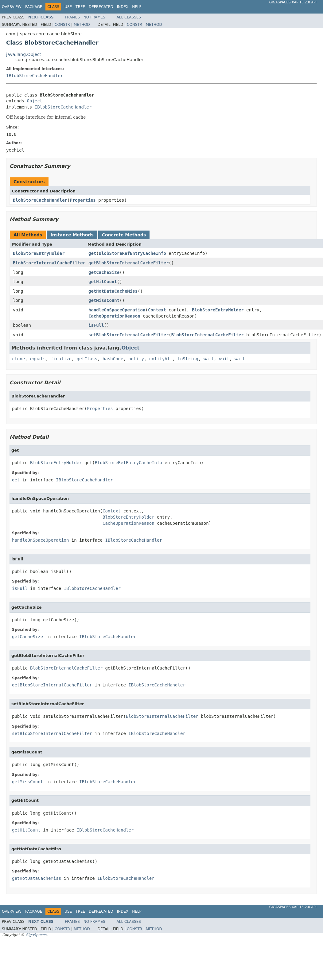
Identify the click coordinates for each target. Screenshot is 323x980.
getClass (87, 359)
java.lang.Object (24, 54)
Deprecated (101, 7)
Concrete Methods (124, 235)
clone (18, 359)
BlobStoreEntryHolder (39, 253)
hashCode (113, 359)
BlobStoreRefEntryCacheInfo (132, 253)
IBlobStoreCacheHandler (35, 76)
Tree (80, 7)
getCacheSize (104, 272)
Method (82, 25)
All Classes (129, 17)
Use (68, 7)
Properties (83, 200)
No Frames (94, 17)
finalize (61, 359)
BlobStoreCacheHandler (40, 200)
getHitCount (103, 282)
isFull (96, 325)
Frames (72, 17)
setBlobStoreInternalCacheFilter (128, 335)
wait (209, 359)
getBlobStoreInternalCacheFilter (128, 263)
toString (188, 359)
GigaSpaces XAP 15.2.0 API (293, 2)
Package (34, 7)
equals (38, 359)
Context (157, 310)
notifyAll (161, 359)
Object (35, 101)
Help (137, 7)
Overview (12, 7)
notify (136, 359)
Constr (62, 25)
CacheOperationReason (114, 316)
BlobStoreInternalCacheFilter (49, 263)
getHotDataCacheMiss (113, 291)
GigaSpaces (36, 935)
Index (123, 7)
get (92, 253)
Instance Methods (72, 235)
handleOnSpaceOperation (117, 310)
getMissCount (104, 300)
